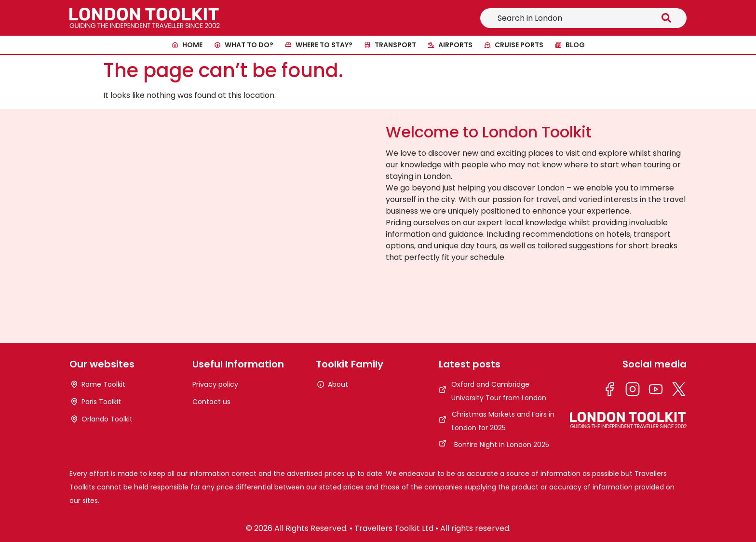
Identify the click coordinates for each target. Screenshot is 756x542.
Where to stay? (324, 45)
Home (192, 45)
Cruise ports (519, 45)
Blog (575, 45)
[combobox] (565, 18)
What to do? (249, 45)
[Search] (668, 18)
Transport (395, 45)
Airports (455, 45)
